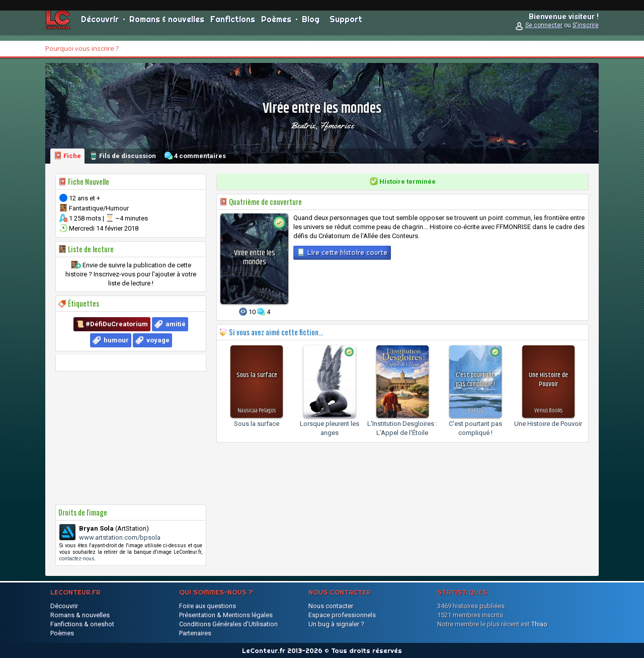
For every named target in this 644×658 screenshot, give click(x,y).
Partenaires (195, 633)
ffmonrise (337, 125)
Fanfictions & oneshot (82, 624)
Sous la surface (257, 424)
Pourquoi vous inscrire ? (82, 48)
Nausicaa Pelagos (257, 411)
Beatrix (303, 125)
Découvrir (100, 25)
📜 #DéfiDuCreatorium (112, 324)
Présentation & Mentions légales (226, 615)
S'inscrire (586, 31)
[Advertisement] (131, 438)
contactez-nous (77, 559)
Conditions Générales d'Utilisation (228, 624)
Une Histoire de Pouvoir (548, 424)
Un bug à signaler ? (336, 624)
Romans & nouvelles (167, 25)
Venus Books (548, 411)
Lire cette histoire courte (342, 252)
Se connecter (544, 31)
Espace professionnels (342, 615)
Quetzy (475, 411)
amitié (176, 324)
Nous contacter (331, 606)
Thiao (539, 624)
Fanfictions (233, 25)
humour (116, 340)
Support (346, 25)
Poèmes (276, 25)
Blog (311, 25)
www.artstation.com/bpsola (120, 537)
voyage (158, 340)
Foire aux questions (208, 606)
